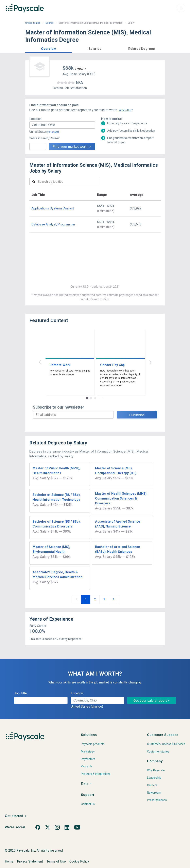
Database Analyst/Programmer (53, 224)
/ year (80, 69)
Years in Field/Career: (45, 138)
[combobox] (62, 125)
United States (33, 23)
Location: (36, 119)
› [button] (150, 362)
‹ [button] (40, 362)
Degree (50, 23)
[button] (49, 48)
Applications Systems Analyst (53, 208)
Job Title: (21, 693)
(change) (53, 132)
